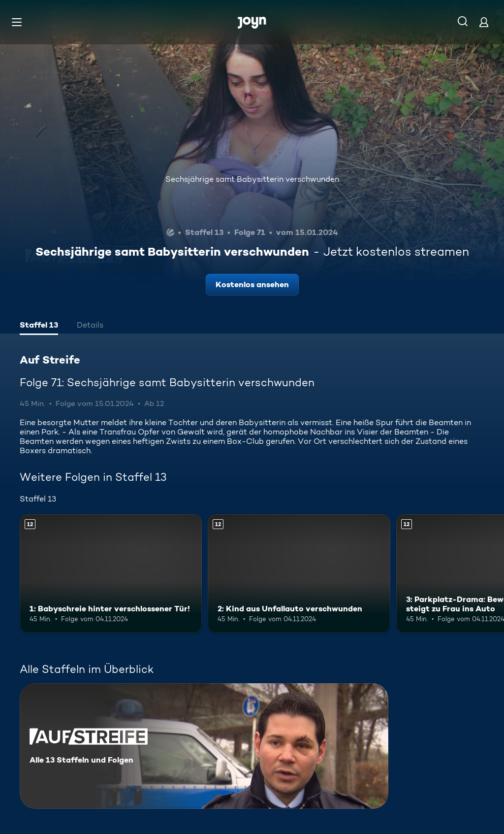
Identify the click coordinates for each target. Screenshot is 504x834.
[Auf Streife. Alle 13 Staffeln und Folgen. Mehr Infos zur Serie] (204, 746)
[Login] (484, 22)
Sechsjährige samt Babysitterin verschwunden (252, 179)
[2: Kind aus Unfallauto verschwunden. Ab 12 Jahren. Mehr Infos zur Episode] (299, 574)
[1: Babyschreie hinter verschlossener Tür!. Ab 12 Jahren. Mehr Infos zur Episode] (111, 574)
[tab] (39, 326)
